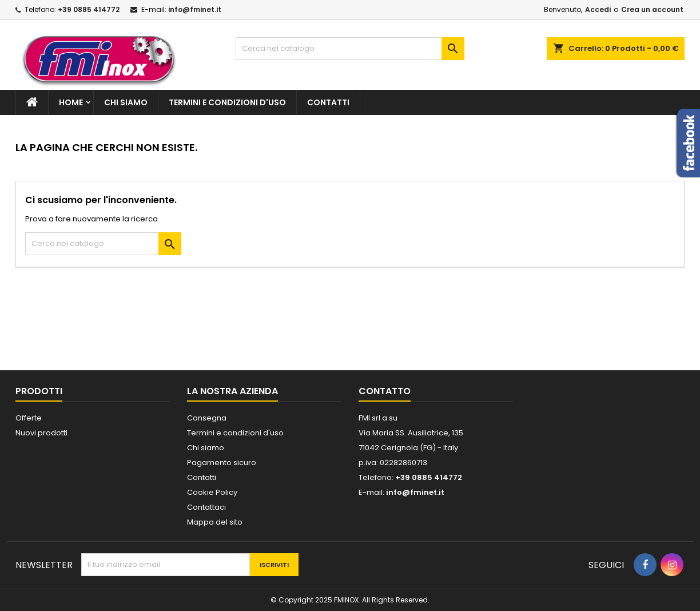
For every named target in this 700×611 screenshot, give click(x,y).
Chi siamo (126, 102)
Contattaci (206, 507)
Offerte (29, 418)
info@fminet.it (195, 9)
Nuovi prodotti (41, 433)
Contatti (328, 102)
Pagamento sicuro (222, 463)
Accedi (598, 9)
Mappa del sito (215, 522)
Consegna (207, 418)
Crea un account (652, 9)
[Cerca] (350, 49)
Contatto (385, 391)
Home (71, 102)
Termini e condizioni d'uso (227, 102)
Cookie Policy (212, 492)
